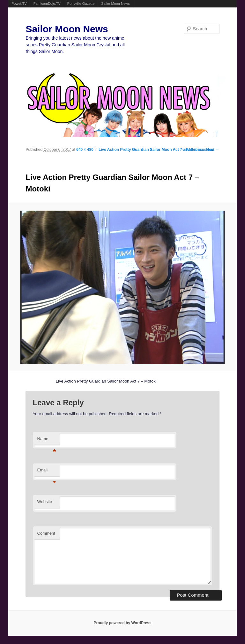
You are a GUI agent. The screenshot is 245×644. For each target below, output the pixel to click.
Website (45, 502)
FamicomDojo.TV (47, 4)
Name (47, 441)
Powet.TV (19, 4)
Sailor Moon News (115, 4)
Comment (46, 533)
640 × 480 (85, 150)
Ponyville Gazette (81, 4)
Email (47, 472)
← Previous (191, 150)
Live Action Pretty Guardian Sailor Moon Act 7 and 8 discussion (156, 150)
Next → (213, 150)
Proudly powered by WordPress (122, 623)
